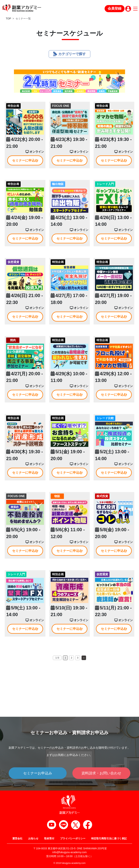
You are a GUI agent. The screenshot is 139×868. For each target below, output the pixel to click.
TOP (8, 18)
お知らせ (33, 838)
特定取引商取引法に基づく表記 (109, 838)
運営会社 (17, 838)
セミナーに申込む (25, 160)
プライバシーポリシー (73, 838)
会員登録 (115, 8)
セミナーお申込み (38, 773)
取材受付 (49, 838)
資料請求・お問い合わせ (101, 773)
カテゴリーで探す (69, 54)
